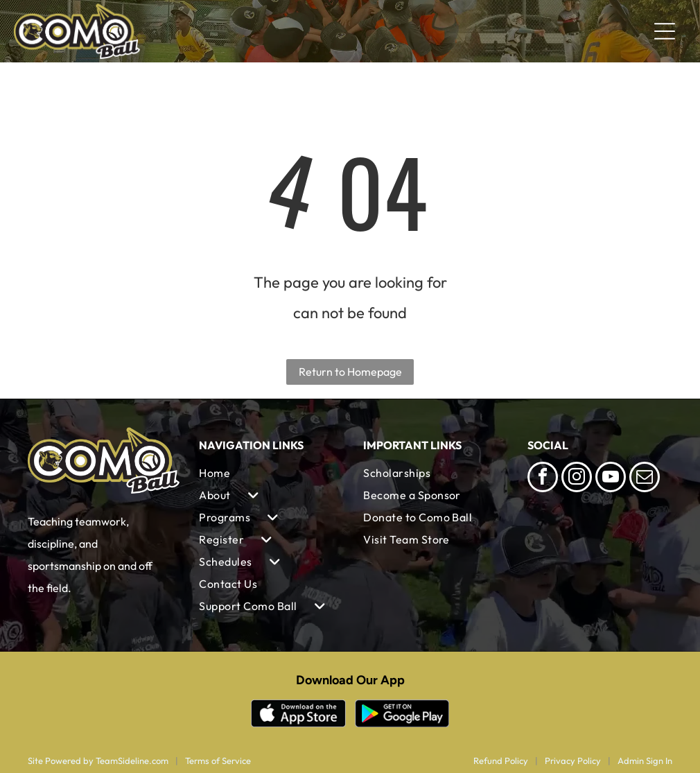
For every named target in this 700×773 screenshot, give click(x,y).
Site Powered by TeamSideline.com (98, 761)
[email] (645, 479)
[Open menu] (665, 31)
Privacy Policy (573, 761)
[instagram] (577, 479)
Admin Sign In (645, 761)
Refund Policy (501, 761)
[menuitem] (268, 473)
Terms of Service (218, 761)
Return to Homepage (350, 372)
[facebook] (543, 479)
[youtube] (611, 479)
